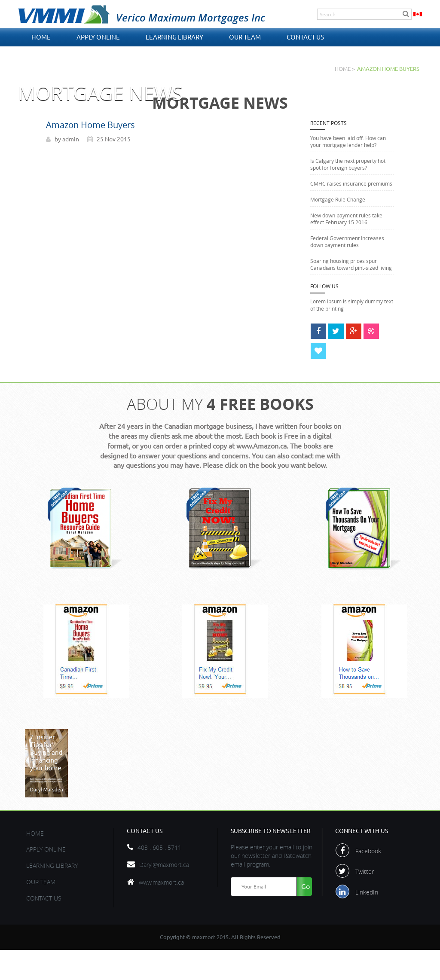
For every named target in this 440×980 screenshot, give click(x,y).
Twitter (365, 903)
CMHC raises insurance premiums (351, 183)
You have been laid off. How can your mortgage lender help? (348, 141)
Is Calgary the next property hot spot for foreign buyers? (348, 164)
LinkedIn (367, 924)
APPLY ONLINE (98, 37)
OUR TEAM (245, 37)
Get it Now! (87, 577)
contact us (305, 37)
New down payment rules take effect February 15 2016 (346, 219)
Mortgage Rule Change (338, 199)
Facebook (369, 882)
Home (41, 37)
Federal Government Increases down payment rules (347, 241)
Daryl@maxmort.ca (164, 896)
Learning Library (174, 37)
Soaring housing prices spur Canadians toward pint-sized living (351, 264)
